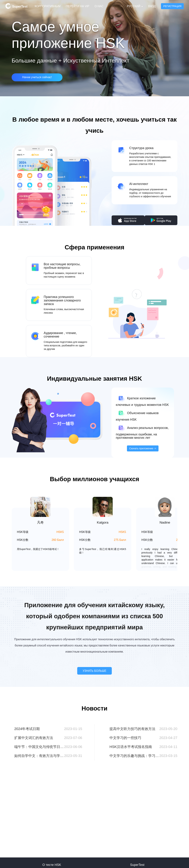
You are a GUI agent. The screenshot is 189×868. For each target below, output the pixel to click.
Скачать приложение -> (143, 448)
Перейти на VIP (77, 6)
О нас (99, 6)
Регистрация (172, 6)
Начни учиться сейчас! (37, 77)
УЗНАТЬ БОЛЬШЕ (94, 671)
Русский (135, 6)
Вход (152, 6)
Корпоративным (48, 6)
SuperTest (16, 6)
